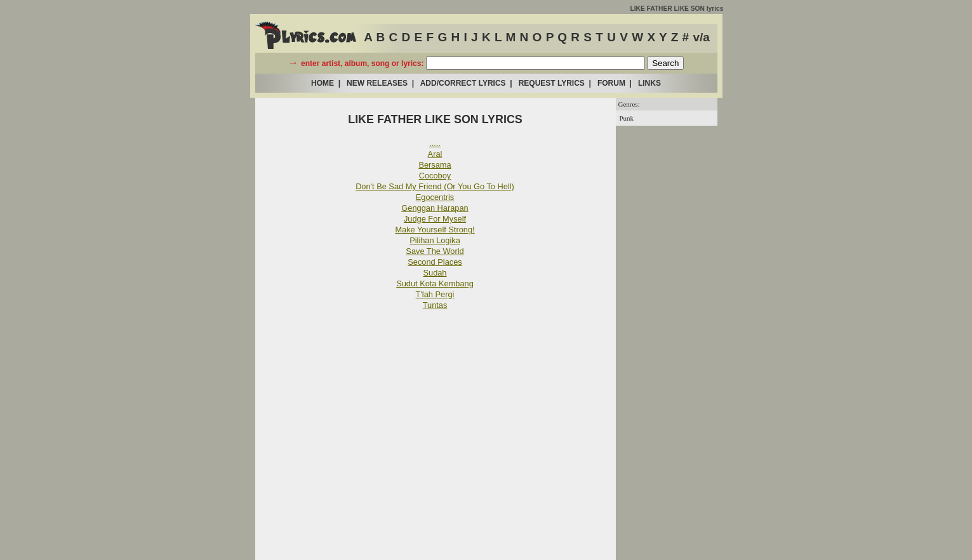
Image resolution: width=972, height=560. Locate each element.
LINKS (649, 83)
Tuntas (435, 305)
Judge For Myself (435, 219)
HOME (323, 83)
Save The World (435, 251)
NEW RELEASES (377, 83)
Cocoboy (435, 176)
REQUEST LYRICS (552, 83)
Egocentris (435, 197)
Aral (435, 154)
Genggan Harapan (435, 208)
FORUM (611, 83)
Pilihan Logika (435, 240)
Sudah (435, 273)
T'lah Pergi (435, 294)
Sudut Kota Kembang (435, 283)
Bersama (435, 165)
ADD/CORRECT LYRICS (463, 83)
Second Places (435, 262)
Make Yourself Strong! (435, 230)
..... (435, 143)
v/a (701, 37)
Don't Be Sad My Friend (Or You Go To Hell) (435, 186)
